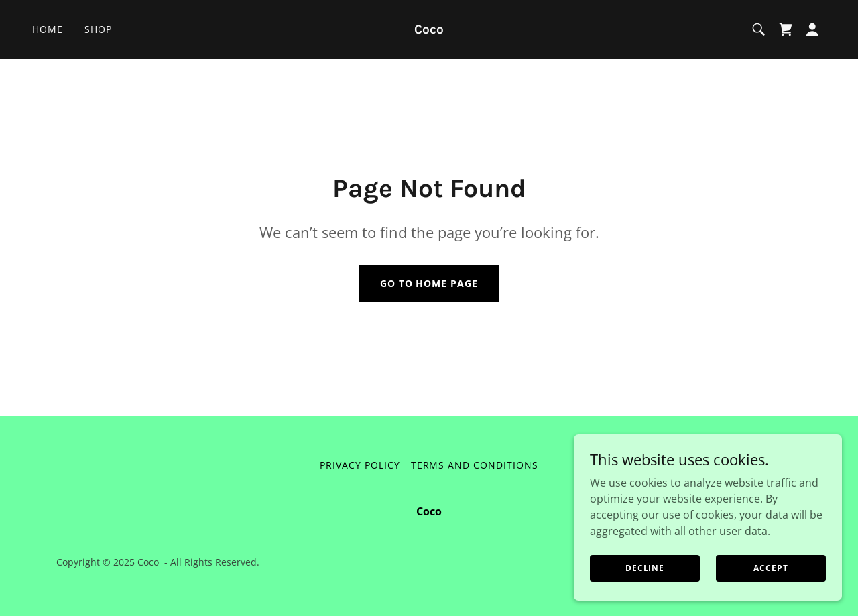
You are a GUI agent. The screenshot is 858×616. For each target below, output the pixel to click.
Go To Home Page (429, 283)
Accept (771, 568)
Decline (645, 568)
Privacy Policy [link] (360, 465)
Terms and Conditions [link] (475, 465)
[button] (812, 29)
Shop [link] (98, 29)
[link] (429, 29)
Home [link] (48, 29)
